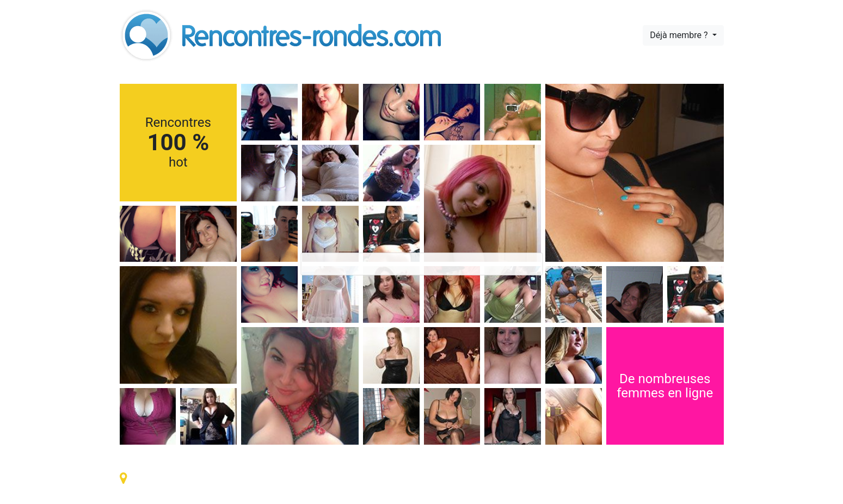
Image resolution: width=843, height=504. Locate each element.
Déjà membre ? (680, 35)
